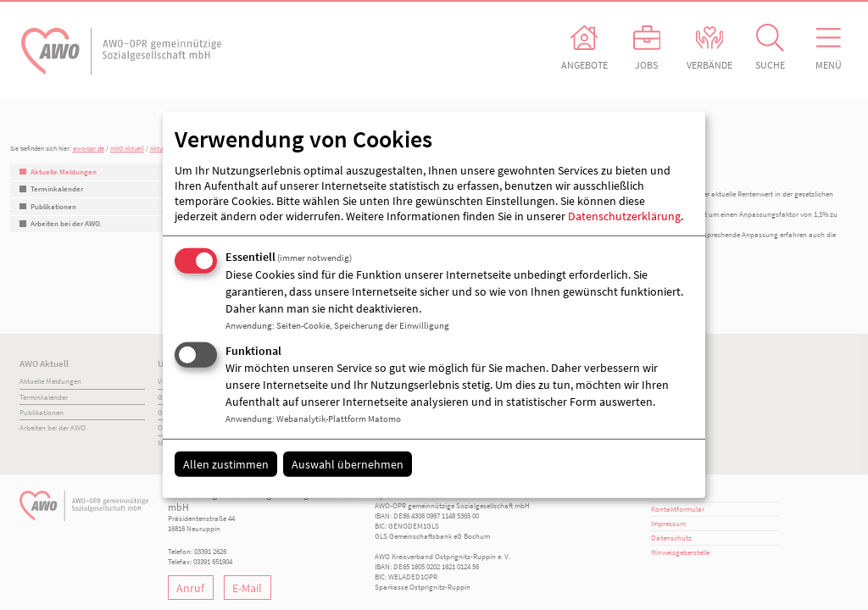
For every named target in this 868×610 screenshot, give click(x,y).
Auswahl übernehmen (348, 463)
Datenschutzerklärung (624, 216)
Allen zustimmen (226, 463)
